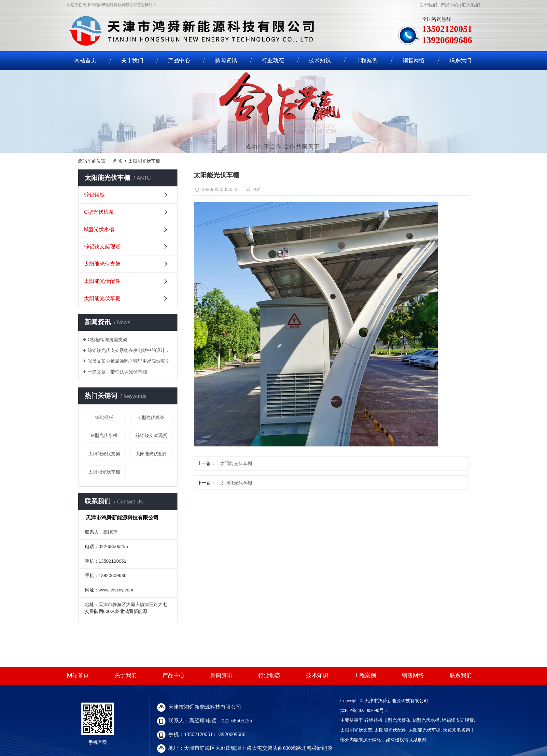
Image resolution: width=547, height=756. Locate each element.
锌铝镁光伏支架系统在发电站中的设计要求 (130, 350)
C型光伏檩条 (99, 212)
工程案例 (367, 60)
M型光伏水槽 (99, 229)
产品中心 (450, 5)
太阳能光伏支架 (102, 264)
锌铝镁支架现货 (102, 247)
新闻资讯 (226, 60)
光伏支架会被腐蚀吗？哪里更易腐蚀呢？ (129, 361)
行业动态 (273, 60)
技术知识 (320, 60)
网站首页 (85, 60)
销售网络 (414, 60)
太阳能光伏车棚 (144, 161)
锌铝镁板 (94, 195)
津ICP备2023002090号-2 (364, 711)
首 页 (118, 161)
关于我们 (428, 5)
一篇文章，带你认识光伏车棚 (117, 372)
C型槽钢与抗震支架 (107, 340)
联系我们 (471, 5)
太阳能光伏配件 (102, 281)
